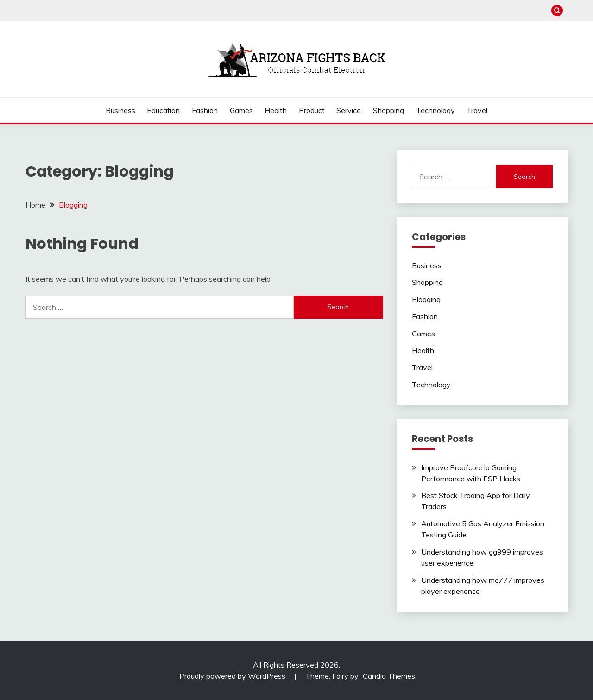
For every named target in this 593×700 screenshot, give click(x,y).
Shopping (388, 110)
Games (241, 110)
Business (120, 110)
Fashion (205, 110)
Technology (435, 110)
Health (276, 110)
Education (163, 110)
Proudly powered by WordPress (233, 676)
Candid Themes (389, 676)
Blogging (426, 299)
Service (349, 110)
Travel (477, 110)
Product (312, 110)
